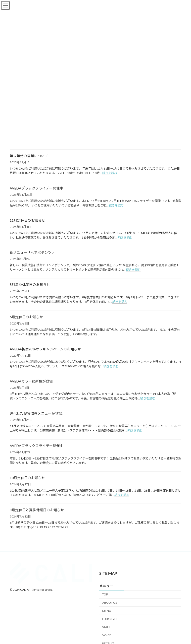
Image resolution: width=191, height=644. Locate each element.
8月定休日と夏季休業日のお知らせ (37, 510)
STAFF (106, 627)
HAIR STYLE (110, 619)
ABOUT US (110, 603)
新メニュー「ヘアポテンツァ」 (34, 252)
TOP (105, 594)
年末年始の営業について (29, 156)
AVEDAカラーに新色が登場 (31, 381)
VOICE (107, 635)
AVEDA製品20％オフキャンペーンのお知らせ (45, 349)
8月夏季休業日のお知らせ (30, 285)
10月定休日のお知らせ (27, 478)
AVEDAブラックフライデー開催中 (36, 188)
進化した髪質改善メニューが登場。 (38, 413)
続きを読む (110, 173)
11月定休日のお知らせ (27, 220)
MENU (107, 611)
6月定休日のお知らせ (26, 317)
